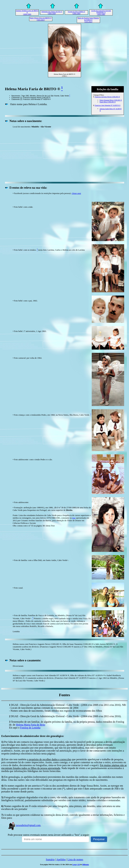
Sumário (50, 859)
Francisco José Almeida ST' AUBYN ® (108, 105)
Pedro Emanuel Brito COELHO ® (111, 100)
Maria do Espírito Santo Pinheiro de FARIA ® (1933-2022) (88, 20)
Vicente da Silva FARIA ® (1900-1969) (76, 12)
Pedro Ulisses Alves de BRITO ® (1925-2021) (41, 19)
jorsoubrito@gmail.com (24, 825)
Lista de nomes (75, 859)
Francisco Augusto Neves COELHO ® (107, 97)
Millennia (85, 865)
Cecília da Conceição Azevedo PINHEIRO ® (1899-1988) (101, 12)
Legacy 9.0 (76, 865)
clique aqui (76, 193)
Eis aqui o (15, 728)
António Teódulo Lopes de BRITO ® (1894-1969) (27, 12)
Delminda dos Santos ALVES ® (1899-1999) (52, 12)
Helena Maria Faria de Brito (30, 725)
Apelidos (61, 859)
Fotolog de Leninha (30, 728)
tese (74, 518)
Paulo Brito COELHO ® (108, 102)
